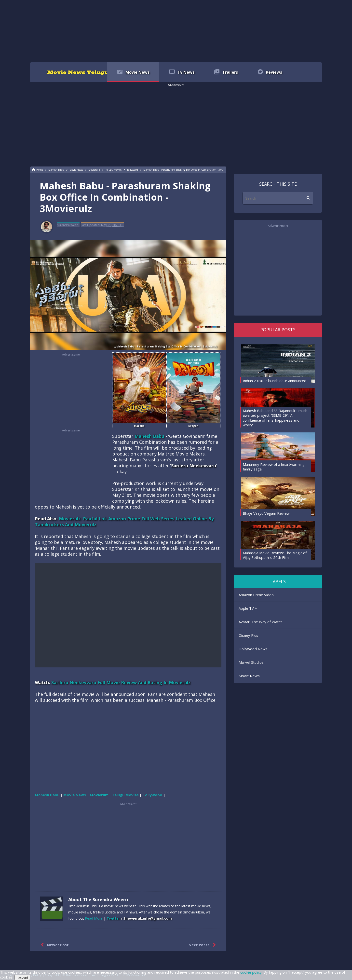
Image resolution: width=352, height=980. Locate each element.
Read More (94, 918)
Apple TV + (248, 608)
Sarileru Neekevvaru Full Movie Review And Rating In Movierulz (121, 682)
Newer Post (54, 945)
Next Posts (203, 945)
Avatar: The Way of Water (260, 622)
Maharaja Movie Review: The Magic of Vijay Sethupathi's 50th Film (275, 555)
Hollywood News (253, 649)
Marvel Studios (251, 662)
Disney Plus (248, 635)
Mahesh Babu (149, 436)
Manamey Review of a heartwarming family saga (274, 467)
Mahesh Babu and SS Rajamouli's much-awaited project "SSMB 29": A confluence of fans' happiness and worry (276, 418)
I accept (22, 977)
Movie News (249, 676)
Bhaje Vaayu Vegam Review (266, 513)
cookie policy (251, 972)
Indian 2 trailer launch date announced (275, 381)
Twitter (113, 918)
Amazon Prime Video (256, 595)
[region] (176, 31)
